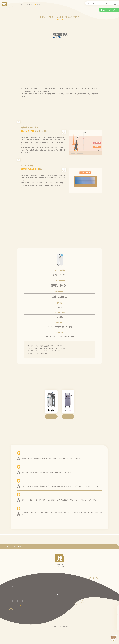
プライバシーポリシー (38, 623)
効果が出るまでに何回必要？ (31, 472)
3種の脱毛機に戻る (59, 427)
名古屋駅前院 (56, 616)
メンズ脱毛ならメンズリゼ (30, 630)
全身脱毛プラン (14, 608)
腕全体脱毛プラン (47, 608)
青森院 (17, 614)
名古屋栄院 (49, 616)
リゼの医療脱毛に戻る (60, 546)
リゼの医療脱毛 (12, 601)
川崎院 (30, 616)
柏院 (54, 614)
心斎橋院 (26, 619)
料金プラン (11, 606)
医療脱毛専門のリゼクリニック (10, 561)
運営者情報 (18, 626)
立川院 (21, 616)
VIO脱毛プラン (31, 608)
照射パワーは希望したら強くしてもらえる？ (36, 486)
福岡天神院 (42, 619)
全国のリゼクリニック (14, 612)
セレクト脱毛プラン (22, 608)
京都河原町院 (13, 619)
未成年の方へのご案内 (26, 623)
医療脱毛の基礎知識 (34, 601)
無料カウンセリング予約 (108, 10)
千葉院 (49, 614)
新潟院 (40, 616)
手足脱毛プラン (64, 608)
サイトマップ (25, 626)
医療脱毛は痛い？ (28, 514)
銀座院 (17, 616)
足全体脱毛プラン (56, 608)
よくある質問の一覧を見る (60, 530)
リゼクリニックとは (22, 601)
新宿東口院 (63, 614)
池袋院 (58, 614)
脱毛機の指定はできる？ (30, 459)
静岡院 (44, 616)
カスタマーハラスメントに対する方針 (54, 623)
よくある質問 (43, 601)
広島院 (37, 619)
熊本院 (48, 619)
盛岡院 (26, 614)
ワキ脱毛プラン (72, 608)
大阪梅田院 (20, 619)
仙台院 (30, 614)
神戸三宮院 (31, 619)
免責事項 (11, 626)
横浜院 (35, 616)
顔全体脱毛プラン (39, 608)
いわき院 (35, 614)
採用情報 (19, 630)
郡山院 (40, 614)
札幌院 (12, 614)
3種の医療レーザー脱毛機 (24, 561)
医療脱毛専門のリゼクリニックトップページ (19, 598)
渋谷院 (12, 616)
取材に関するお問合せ (14, 623)
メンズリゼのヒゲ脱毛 (45, 630)
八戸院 (21, 614)
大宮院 (45, 614)
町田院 (26, 616)
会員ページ (11, 630)
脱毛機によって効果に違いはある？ (33, 500)
